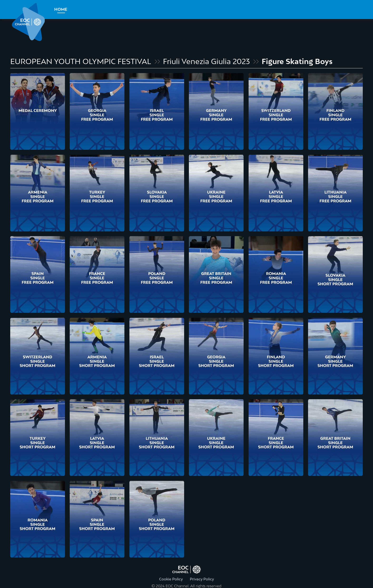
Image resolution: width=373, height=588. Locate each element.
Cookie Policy (171, 579)
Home (61, 9)
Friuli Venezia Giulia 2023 (206, 61)
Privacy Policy (202, 579)
